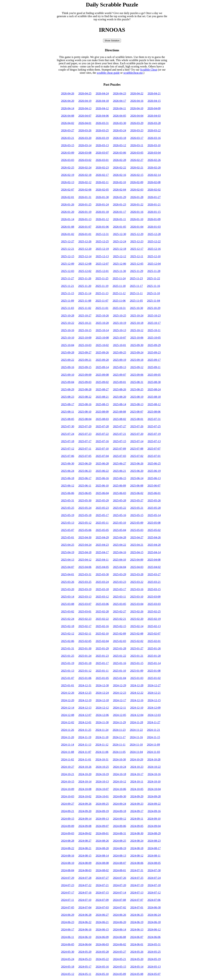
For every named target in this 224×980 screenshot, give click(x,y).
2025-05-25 (68, 508)
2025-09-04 (68, 382)
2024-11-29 (119, 722)
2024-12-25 (85, 693)
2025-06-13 (154, 478)
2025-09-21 (85, 360)
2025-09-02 (102, 382)
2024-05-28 (102, 952)
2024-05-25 (154, 952)
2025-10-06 (137, 338)
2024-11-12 (102, 745)
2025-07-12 (68, 449)
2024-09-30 (119, 796)
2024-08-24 (137, 841)
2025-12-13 (102, 256)
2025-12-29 (137, 234)
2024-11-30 (102, 722)
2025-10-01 (119, 345)
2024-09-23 (137, 804)
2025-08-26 (119, 389)
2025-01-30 (85, 648)
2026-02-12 (85, 182)
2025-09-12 (137, 367)
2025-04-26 (154, 537)
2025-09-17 (154, 360)
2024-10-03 (68, 796)
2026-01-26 (68, 204)
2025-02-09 (119, 634)
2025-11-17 (136, 286)
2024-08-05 (154, 863)
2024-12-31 (85, 685)
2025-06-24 (68, 471)
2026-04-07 (85, 116)
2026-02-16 (119, 175)
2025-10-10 (68, 338)
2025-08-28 (85, 389)
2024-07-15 (102, 893)
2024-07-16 (85, 893)
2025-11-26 (85, 278)
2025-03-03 (154, 604)
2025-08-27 (102, 389)
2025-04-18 (85, 552)
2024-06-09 (102, 937)
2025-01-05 (102, 678)
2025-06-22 (102, 471)
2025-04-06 (85, 567)
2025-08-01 (137, 419)
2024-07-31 (137, 870)
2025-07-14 (137, 441)
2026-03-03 (68, 160)
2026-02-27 (137, 160)
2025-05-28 (119, 500)
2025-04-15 (137, 552)
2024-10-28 (154, 759)
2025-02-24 (68, 619)
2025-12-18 (119, 249)
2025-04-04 (119, 567)
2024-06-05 (68, 944)
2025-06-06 (68, 493)
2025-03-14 (68, 597)
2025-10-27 (85, 315)
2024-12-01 (85, 722)
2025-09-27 (85, 352)
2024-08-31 (119, 833)
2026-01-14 (68, 219)
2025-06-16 (102, 478)
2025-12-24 (119, 241)
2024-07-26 (119, 878)
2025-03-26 (68, 582)
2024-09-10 (154, 819)
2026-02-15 (137, 175)
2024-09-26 (85, 804)
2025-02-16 (102, 626)
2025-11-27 (68, 278)
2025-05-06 (85, 530)
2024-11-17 (119, 737)
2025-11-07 (102, 301)
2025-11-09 (68, 301)
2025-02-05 (85, 641)
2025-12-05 (137, 264)
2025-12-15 (68, 256)
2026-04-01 (85, 123)
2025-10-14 (102, 330)
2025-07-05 (85, 456)
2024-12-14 (68, 708)
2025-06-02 (137, 493)
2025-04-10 (119, 560)
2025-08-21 (102, 397)
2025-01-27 (137, 648)
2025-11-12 (119, 293)
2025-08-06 (154, 412)
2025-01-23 (102, 656)
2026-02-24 (85, 168)
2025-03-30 (102, 574)
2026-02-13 (68, 182)
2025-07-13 (154, 441)
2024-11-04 (136, 752)
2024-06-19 (137, 922)
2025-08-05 (68, 419)
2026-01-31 (85, 197)
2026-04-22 (137, 93)
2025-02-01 (154, 641)
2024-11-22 (136, 730)
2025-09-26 (102, 352)
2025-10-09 (85, 338)
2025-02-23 (85, 619)
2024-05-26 (137, 952)
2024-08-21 (85, 848)
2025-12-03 (68, 271)
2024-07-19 (137, 885)
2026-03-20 (85, 138)
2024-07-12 (154, 893)
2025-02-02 (137, 641)
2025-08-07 (137, 412)
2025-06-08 (137, 486)
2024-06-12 (154, 929)
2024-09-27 (68, 804)
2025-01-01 (68, 685)
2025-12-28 (154, 234)
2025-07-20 (137, 434)
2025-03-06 (102, 604)
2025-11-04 (153, 301)
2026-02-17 (102, 175)
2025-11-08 (85, 301)
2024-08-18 (137, 848)
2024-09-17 (137, 811)
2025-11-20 (85, 286)
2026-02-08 (154, 182)
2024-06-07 (137, 937)
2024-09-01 (102, 833)
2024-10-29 (137, 759)
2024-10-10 (154, 781)
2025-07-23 (85, 434)
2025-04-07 (68, 567)
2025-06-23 (85, 471)
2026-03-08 (85, 153)
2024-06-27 (102, 915)
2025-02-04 (102, 641)
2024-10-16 (154, 774)
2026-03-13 (102, 145)
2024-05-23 (85, 959)
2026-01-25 (85, 204)
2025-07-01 (154, 456)
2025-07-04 (102, 456)
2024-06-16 (85, 929)
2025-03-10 (137, 597)
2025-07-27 (119, 426)
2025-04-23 (102, 545)
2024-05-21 (119, 959)
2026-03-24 (119, 130)
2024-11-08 (68, 752)
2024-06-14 (119, 929)
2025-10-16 (68, 330)
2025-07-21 (119, 434)
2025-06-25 (154, 463)
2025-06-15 (119, 478)
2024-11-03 (153, 752)
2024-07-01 (137, 907)
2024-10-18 (119, 774)
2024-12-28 (137, 685)
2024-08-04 (68, 870)
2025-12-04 (154, 264)
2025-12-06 (119, 264)
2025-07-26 (137, 426)
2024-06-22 (85, 922)
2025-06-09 (119, 486)
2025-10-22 (68, 323)
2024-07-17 (68, 893)
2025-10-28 (68, 315)
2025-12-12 (119, 256)
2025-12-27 (68, 241)
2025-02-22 (102, 619)
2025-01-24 (85, 656)
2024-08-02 (102, 870)
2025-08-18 (154, 397)
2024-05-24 (68, 959)
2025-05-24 (85, 508)
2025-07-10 (102, 449)
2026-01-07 (85, 227)
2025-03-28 (137, 574)
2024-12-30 (102, 685)
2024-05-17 (85, 967)
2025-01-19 (68, 663)
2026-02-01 (68, 197)
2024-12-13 (85, 708)
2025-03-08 (68, 604)
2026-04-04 (137, 116)
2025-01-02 (154, 678)
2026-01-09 (154, 219)
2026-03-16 (154, 138)
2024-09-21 (68, 811)
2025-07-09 (119, 449)
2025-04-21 (137, 545)
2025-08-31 (137, 382)
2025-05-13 (68, 523)
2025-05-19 (68, 515)
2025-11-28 (154, 271)
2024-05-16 (102, 967)
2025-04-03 (137, 567)
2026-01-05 (119, 227)
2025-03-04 (137, 604)
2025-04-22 (119, 545)
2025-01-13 (68, 671)
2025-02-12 (68, 634)
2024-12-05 (119, 715)
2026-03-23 (137, 130)
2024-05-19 (154, 959)
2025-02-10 (102, 634)
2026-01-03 (154, 227)
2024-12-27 (154, 685)
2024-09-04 (154, 826)
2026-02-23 (102, 168)
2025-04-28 (119, 537)
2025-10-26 (102, 315)
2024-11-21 (153, 730)
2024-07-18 (154, 885)
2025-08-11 (68, 412)
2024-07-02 (119, 907)
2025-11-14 (85, 293)
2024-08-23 (154, 841)
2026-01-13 (85, 219)
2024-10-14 (85, 781)
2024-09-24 (119, 804)
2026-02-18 (85, 175)
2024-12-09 (154, 708)
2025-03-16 (137, 589)
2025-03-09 (154, 597)
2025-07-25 (154, 426)
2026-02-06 (85, 190)
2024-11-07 (85, 752)
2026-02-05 (102, 190)
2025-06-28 (102, 463)
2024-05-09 (119, 974)
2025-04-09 (137, 560)
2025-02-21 (119, 619)
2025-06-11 (85, 486)
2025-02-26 (137, 611)
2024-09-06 (119, 826)
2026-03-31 (102, 123)
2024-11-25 (85, 730)
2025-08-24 (154, 389)
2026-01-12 (102, 219)
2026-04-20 (68, 101)
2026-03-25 (102, 130)
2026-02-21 (137, 168)
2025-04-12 (85, 560)
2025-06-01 (154, 493)
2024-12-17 (119, 700)
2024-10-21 (68, 774)
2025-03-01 (85, 611)
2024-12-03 (154, 715)
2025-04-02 (154, 567)
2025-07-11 (85, 449)
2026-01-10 (137, 219)
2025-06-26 (137, 463)
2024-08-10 (68, 863)
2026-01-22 (137, 204)
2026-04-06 (102, 116)
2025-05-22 (119, 508)
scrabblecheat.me (133, 73)
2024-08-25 (119, 841)
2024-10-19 (102, 774)
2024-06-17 (68, 929)
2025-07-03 (119, 456)
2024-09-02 (85, 833)
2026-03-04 (154, 153)
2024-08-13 (119, 856)
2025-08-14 (119, 404)
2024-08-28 (68, 841)
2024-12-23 (119, 693)
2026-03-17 (137, 138)
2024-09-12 (119, 819)
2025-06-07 (154, 486)
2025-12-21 (68, 249)
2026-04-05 (119, 116)
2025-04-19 (68, 552)
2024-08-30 (137, 833)
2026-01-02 (68, 234)
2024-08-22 (68, 848)
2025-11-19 (102, 286)
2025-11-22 (153, 278)
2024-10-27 (68, 767)
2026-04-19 (85, 101)
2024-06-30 (154, 907)
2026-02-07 (68, 190)
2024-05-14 (137, 967)
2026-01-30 (102, 197)
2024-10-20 (85, 774)
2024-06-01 (137, 944)
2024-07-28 (85, 878)
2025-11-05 (136, 301)
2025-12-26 (85, 241)
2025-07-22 (102, 434)
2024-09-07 (102, 826)
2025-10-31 (119, 308)
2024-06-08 (119, 937)
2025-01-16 (119, 663)
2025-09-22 (68, 360)
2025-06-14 (137, 478)
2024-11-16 (136, 737)
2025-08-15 (102, 404)
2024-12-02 (68, 722)
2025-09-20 (102, 360)
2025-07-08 (137, 449)
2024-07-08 (119, 900)
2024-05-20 (137, 959)
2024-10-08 (85, 789)
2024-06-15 (102, 929)
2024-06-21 (102, 922)
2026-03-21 (68, 138)
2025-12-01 (102, 271)
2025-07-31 (154, 419)
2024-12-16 (137, 700)
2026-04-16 (137, 101)
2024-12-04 (137, 715)
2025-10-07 (119, 338)
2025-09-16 (68, 367)
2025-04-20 (154, 545)
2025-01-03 (137, 678)
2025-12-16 (154, 249)
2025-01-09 (137, 671)
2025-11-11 (136, 293)
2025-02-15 (119, 626)
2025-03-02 (68, 611)
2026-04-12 (102, 108)
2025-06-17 (85, 478)
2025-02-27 (119, 611)
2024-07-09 (102, 900)
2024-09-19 (102, 811)
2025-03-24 (102, 582)
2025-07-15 (119, 441)
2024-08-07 (119, 863)
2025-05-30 (85, 500)
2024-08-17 (154, 848)
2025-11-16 (153, 286)
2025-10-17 (154, 323)
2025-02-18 (68, 626)
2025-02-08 (137, 634)
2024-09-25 (102, 804)
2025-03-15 (154, 589)
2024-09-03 (68, 833)
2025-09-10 (68, 375)
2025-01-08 (154, 671)
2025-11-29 (137, 271)
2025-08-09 (102, 412)
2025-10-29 (154, 308)
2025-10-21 (85, 323)
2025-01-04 (119, 678)
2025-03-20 (68, 589)
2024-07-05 (68, 907)
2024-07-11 (68, 900)
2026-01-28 (137, 197)
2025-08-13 (137, 404)
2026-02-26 (154, 160)
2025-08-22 (85, 397)
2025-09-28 (68, 352)
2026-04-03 (154, 116)
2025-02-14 (137, 626)
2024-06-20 (119, 922)
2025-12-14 (85, 256)
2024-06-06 (154, 937)
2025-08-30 (154, 382)
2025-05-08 (154, 523)
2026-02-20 (154, 168)
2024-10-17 (137, 774)
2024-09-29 (137, 796)
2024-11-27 (154, 722)
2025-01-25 (68, 656)
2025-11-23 (136, 278)
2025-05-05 (102, 530)
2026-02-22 (119, 168)
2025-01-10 (119, 671)
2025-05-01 (68, 537)
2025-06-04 (102, 493)
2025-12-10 (154, 256)
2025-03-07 (85, 604)
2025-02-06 (68, 641)
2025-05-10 (119, 523)
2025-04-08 (154, 560)
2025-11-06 (119, 301)
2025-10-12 (137, 330)
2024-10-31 (102, 759)
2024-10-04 (154, 789)
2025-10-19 (119, 323)
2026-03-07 (102, 153)
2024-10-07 (102, 789)
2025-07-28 (102, 426)
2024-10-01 (102, 796)
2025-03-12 (102, 597)
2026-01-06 (102, 227)
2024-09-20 (85, 811)
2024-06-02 (119, 944)
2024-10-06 (119, 789)
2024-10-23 (137, 767)
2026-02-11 (102, 182)
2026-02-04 (119, 190)
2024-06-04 (85, 944)
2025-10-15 (85, 330)
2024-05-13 (154, 967)
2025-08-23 (68, 397)
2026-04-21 (154, 93)
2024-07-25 (137, 878)
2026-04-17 (119, 101)
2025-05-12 (85, 523)
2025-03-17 (119, 589)
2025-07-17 (85, 441)
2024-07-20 (119, 885)
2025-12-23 (137, 241)
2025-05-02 (154, 530)
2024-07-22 (85, 885)
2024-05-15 (119, 967)
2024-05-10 (102, 974)
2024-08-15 (85, 856)
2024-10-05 (137, 789)
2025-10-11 (154, 330)
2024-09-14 (85, 819)
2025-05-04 (119, 530)
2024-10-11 (137, 781)
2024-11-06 (102, 752)
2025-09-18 (137, 360)
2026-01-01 (85, 234)
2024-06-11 (68, 937)
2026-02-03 (137, 190)
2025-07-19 (154, 434)
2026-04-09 (154, 108)
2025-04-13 (68, 560)
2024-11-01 (85, 759)
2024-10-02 (85, 796)
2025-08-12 (154, 404)
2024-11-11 (119, 745)
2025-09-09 (85, 375)
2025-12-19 (102, 249)
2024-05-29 (85, 952)
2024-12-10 (137, 708)
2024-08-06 (137, 863)
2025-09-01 (119, 382)
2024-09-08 (85, 826)
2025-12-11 (137, 256)
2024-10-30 (119, 759)
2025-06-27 (119, 463)
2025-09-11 (154, 367)
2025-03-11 (119, 597)
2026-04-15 (154, 101)
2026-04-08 (68, 116)
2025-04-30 (85, 537)
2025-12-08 (85, 264)
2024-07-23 (68, 885)
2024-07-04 (85, 907)
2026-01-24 (102, 204)
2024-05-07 (154, 974)
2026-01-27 (154, 197)
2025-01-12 (85, 671)
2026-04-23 (119, 93)
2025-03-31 (85, 574)
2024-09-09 (68, 826)
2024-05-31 (154, 944)
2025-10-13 (119, 330)
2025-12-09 (68, 264)
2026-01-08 (68, 227)
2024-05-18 (68, 967)
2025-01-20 (154, 656)
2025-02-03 (119, 641)
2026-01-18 (102, 212)
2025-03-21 (154, 582)
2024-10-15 (68, 781)
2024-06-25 (137, 915)
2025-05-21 (137, 508)
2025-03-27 (154, 574)
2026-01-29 (119, 197)
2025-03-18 (102, 589)
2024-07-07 (137, 900)
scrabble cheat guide (108, 73)
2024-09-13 (102, 819)
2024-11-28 (136, 722)
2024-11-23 (119, 730)
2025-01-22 (119, 656)
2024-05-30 (68, 952)
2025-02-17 (85, 626)
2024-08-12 (137, 856)
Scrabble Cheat (149, 70)
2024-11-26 (68, 730)
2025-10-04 (68, 345)
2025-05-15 (137, 515)
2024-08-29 (154, 833)
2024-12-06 (102, 715)
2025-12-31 (102, 234)
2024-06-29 (68, 915)
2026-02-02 (154, 190)
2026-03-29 (137, 123)
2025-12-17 (137, 249)
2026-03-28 (154, 123)
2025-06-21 (119, 471)
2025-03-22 (137, 582)
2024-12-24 (102, 693)
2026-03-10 (154, 145)
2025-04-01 (68, 574)
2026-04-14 (68, 108)
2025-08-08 (119, 412)
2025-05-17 (102, 515)
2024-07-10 (85, 900)
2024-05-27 (119, 952)
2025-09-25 (119, 352)
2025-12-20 (85, 249)
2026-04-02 (68, 123)
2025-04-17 (102, 552)
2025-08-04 (85, 419)
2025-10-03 (85, 345)
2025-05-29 (102, 500)
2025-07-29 (85, 426)
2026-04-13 (85, 108)
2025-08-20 (119, 397)
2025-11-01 (102, 308)
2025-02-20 (137, 619)
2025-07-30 (68, 426)
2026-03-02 (85, 160)
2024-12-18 (102, 700)
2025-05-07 (68, 530)
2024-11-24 (102, 730)
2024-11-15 (153, 737)
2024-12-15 (154, 700)
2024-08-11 (154, 856)
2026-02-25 (68, 168)
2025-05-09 (137, 523)
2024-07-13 (137, 893)
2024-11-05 (119, 752)
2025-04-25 (68, 545)
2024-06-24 (154, 915)
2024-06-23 (68, 922)
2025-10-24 (137, 315)
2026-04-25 (85, 93)
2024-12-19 (85, 700)
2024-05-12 (68, 974)
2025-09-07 (119, 375)
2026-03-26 (85, 130)
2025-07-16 (102, 441)
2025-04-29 (102, 537)
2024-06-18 (154, 922)
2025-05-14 (154, 515)
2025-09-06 (137, 375)
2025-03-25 (85, 582)
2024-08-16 (68, 856)
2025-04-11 (102, 560)
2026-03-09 (68, 153)
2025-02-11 (85, 634)
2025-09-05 (154, 375)
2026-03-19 (102, 138)
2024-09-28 (154, 796)
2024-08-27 (85, 841)
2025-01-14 (154, 663)
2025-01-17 (102, 663)
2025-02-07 (154, 634)
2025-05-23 (102, 508)
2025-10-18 (137, 323)
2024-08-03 (85, 870)
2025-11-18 (119, 286)
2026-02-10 (119, 182)
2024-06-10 (85, 937)
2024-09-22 (154, 804)
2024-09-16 (154, 811)
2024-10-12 (119, 781)
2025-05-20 (154, 508)
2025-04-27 (137, 537)
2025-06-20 (137, 471)
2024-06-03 (102, 944)
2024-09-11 (137, 819)
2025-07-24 (68, 434)
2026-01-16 (137, 212)
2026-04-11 (119, 108)
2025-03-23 (119, 582)
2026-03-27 (68, 130)
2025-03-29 (119, 574)
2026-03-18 (119, 138)
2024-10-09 (68, 789)
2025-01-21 (137, 656)
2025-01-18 (85, 663)
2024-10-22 (154, 767)
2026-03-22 (154, 130)
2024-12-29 (119, 685)
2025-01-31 (68, 648)
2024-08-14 (102, 856)
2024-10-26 (85, 767)
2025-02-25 (154, 611)
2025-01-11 (102, 671)
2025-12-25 (102, 241)
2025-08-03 (102, 419)
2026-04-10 (137, 108)
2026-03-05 (137, 153)
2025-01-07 (68, 678)
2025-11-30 (119, 271)
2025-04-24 (85, 545)
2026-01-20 (68, 212)
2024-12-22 (137, 693)
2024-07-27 (102, 878)
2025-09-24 (137, 352)
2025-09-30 (137, 345)
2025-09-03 (85, 382)
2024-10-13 (102, 781)
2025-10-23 (154, 315)
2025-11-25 (102, 278)
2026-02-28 (119, 160)
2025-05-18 (85, 515)
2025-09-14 (102, 367)
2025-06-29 (85, 463)
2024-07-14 (119, 893)
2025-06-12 (68, 486)
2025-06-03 (119, 493)
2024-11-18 (102, 737)
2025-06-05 (85, 493)
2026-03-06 (119, 153)
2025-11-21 (68, 286)
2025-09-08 (102, 375)
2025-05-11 (102, 523)
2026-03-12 (119, 145)
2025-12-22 (154, 241)
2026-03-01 (102, 160)
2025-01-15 (137, 663)
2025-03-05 (119, 604)
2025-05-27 (137, 500)
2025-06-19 (154, 471)
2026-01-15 (154, 212)
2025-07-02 (137, 456)
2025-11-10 (153, 293)
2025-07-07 (154, 449)
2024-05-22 (102, 959)
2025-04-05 (102, 567)
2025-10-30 (137, 308)
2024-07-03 (102, 907)
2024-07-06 (154, 900)
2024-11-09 (153, 745)
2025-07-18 (68, 441)
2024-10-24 (119, 767)
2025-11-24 (119, 278)
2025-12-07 (102, 264)
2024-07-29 (68, 878)
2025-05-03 (137, 530)
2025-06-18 (68, 478)
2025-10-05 (154, 338)
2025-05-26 (154, 500)
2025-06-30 (68, 463)
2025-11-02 (85, 308)
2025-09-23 (154, 352)
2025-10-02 (102, 345)
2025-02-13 (154, 626)
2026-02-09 (137, 182)
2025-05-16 (119, 515)
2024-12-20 (68, 700)
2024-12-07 (85, 715)
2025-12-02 (85, 271)
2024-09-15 (68, 819)
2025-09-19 (119, 360)
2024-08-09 (85, 863)
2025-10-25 (119, 315)
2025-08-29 (68, 389)
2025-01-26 (154, 648)
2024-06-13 (137, 929)
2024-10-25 (102, 767)
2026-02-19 (68, 175)
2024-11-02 (68, 759)
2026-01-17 (119, 212)
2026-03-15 (68, 145)
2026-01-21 (154, 204)
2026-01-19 (85, 212)
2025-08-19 (137, 397)
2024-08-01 (119, 870)
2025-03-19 (85, 589)
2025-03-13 (85, 597)
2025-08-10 (85, 412)
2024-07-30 (154, 870)
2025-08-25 (137, 389)
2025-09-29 (154, 345)
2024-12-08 (68, 715)
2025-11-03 (68, 308)
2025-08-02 (119, 419)
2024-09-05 (137, 826)
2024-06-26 (119, 915)
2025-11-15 (68, 293)
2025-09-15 (85, 367)
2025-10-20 (102, 323)
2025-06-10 (102, 486)
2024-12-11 (119, 708)
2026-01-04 (137, 227)
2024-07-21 (102, 885)
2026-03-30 (119, 123)
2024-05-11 (85, 974)
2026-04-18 (102, 101)
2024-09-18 (119, 811)
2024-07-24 (154, 878)
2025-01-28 (119, 648)
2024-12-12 (102, 708)
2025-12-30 (119, 234)
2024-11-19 (85, 737)
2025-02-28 (102, 611)
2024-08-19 (119, 848)
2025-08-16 (85, 404)
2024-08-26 (102, 841)
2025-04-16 (119, 552)
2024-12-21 (154, 693)
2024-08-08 (102, 863)
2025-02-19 (154, 619)
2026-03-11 (137, 145)
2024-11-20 (68, 737)
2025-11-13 (102, 293)
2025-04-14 (154, 552)
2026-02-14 (154, 175)
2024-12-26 (68, 693)
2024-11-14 (68, 745)
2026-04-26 (68, 93)
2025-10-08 (102, 338)
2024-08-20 (102, 848)
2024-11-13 (85, 745)
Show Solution (112, 41)
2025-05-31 (68, 500)
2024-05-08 (137, 974)
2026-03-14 (85, 145)
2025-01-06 (85, 678)
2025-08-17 (68, 404)
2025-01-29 (102, 648)
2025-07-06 (68, 456)
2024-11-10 (136, 745)
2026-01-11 (119, 219)
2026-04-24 (102, 93)
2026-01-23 (119, 204)
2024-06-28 (85, 915)
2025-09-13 (119, 367)
